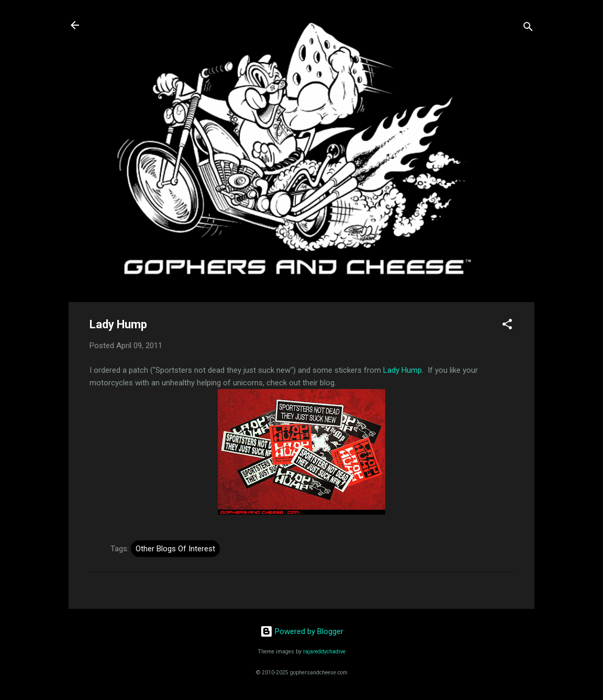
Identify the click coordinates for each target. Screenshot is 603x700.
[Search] (528, 29)
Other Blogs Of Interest (175, 549)
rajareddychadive (324, 652)
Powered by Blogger (302, 631)
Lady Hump (403, 370)
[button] (507, 326)
